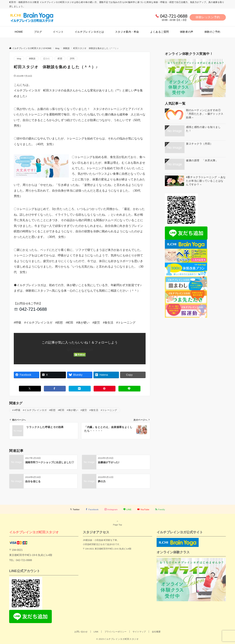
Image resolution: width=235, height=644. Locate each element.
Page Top (117, 523)
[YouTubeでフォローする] (143, 509)
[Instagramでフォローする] (111, 509)
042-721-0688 (174, 16)
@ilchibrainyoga (80, 349)
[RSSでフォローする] (160, 509)
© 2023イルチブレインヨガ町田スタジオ (117, 639)
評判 (72, 58)
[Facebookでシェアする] (55, 389)
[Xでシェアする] (30, 389)
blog (19, 58)
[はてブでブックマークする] (80, 389)
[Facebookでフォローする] (92, 509)
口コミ (47, 58)
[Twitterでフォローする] (75, 509)
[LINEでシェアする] (129, 389)
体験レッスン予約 (208, 17)
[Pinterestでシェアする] (105, 389)
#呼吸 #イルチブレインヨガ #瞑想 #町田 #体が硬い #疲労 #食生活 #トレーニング (66, 410)
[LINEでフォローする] (127, 509)
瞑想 (60, 58)
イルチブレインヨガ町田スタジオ (34, 532)
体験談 (32, 58)
